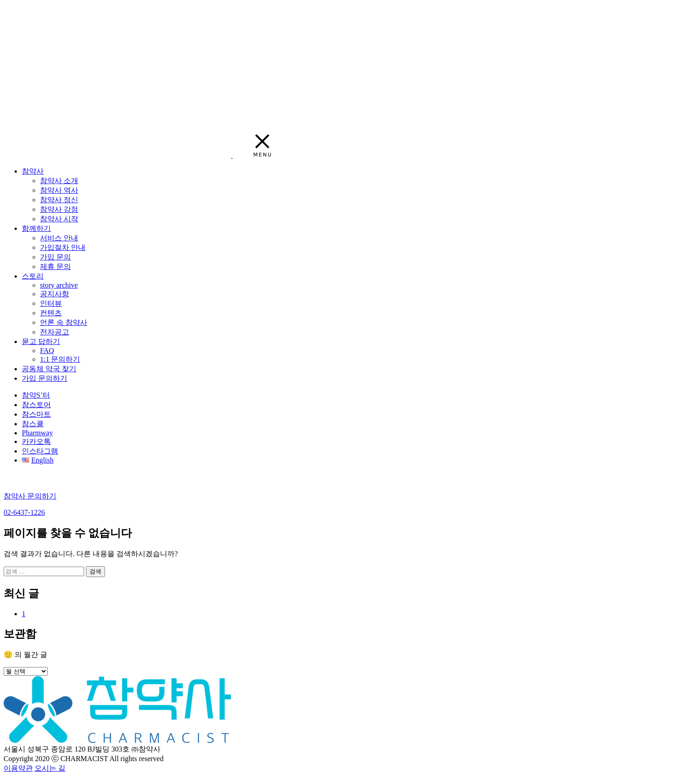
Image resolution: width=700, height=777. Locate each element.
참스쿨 (33, 424)
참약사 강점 (59, 209)
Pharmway (37, 433)
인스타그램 (40, 451)
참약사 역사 (59, 190)
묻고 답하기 (41, 341)
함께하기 (36, 228)
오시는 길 (50, 768)
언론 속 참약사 (64, 322)
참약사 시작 (59, 219)
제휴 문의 (55, 266)
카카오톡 (36, 441)
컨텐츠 (51, 313)
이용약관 (18, 768)
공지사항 (55, 294)
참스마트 (36, 414)
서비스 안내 (59, 238)
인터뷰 (51, 303)
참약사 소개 (59, 181)
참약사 (33, 171)
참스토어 (36, 405)
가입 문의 (55, 257)
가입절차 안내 (63, 247)
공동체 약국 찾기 (49, 369)
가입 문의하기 (45, 378)
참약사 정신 (59, 200)
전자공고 (55, 332)
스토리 (33, 276)
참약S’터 (36, 395)
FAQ (47, 351)
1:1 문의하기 (60, 359)
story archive (59, 285)
